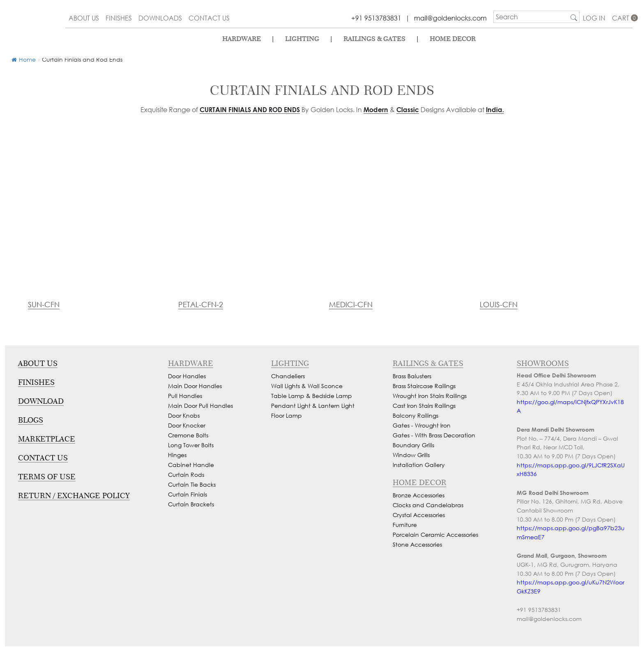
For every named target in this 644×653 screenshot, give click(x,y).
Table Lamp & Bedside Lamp (312, 396)
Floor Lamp (286, 415)
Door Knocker (187, 425)
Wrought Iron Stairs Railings (430, 396)
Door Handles (187, 376)
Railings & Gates (374, 39)
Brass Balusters (412, 376)
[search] (531, 17)
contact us (209, 18)
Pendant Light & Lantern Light (313, 406)
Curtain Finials (187, 494)
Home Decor (453, 39)
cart (622, 18)
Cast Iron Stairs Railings (424, 406)
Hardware (241, 39)
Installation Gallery (419, 465)
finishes (119, 18)
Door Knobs (184, 415)
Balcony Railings (415, 415)
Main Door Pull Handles (200, 406)
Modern (376, 109)
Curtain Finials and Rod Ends (250, 109)
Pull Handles (185, 396)
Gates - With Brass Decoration (434, 435)
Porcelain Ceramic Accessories (435, 535)
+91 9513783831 (376, 18)
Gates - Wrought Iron (422, 425)
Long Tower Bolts (191, 445)
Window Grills (411, 455)
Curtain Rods (186, 475)
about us (84, 18)
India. (495, 109)
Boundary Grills (413, 445)
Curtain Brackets (191, 504)
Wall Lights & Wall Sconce (307, 386)
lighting (302, 39)
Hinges (177, 455)
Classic (408, 109)
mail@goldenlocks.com (450, 18)
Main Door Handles (195, 386)
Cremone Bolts (188, 435)
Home (24, 59)
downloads (160, 18)
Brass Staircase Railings (424, 386)
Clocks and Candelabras (428, 505)
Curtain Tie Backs (192, 484)
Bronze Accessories (419, 495)
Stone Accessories (417, 544)
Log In (594, 18)
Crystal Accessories (419, 515)
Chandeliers (288, 376)
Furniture (405, 525)
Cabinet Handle (191, 465)
